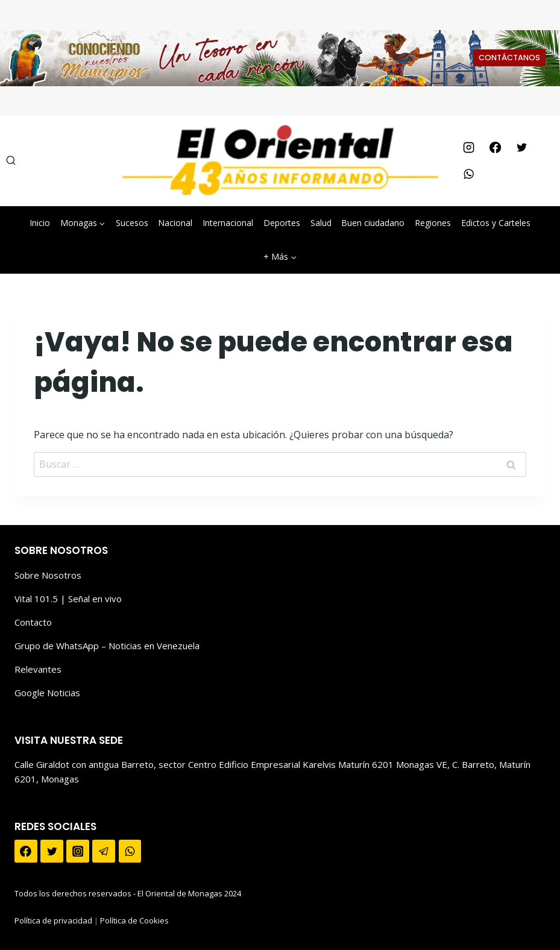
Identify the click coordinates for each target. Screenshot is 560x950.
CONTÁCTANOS (509, 58)
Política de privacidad (53, 920)
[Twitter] (522, 148)
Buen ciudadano (373, 223)
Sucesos (132, 223)
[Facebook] (496, 148)
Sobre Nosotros (48, 575)
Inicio (40, 223)
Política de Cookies (134, 920)
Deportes (282, 223)
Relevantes (38, 669)
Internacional (228, 223)
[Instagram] (469, 148)
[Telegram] (104, 851)
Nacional (175, 223)
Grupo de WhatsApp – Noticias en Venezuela (107, 646)
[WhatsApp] (469, 174)
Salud (321, 223)
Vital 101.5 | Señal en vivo (68, 599)
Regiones (433, 223)
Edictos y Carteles (496, 223)
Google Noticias (47, 693)
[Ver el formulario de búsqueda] (11, 161)
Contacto (33, 622)
